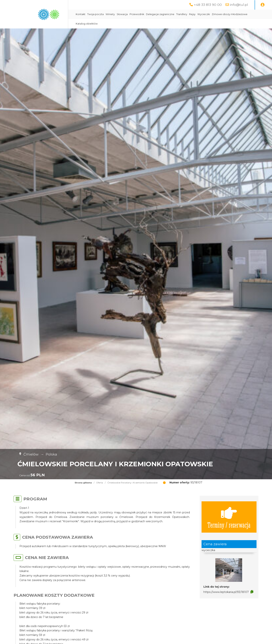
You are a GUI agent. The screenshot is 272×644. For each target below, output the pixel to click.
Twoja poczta (95, 14)
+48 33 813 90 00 (208, 5)
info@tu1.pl (239, 5)
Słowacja (122, 14)
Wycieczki (204, 14)
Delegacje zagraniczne (160, 14)
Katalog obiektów (87, 24)
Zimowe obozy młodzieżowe (230, 14)
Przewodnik (137, 14)
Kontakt (81, 14)
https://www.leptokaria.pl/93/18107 (226, 592)
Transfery (182, 14)
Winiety (110, 14)
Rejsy (192, 14)
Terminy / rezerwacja (229, 517)
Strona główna (83, 483)
